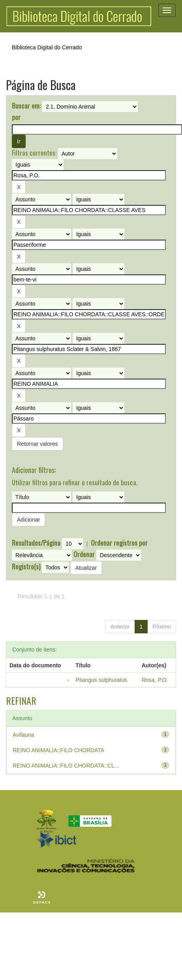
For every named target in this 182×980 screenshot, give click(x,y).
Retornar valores (38, 444)
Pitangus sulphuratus (101, 680)
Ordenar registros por (119, 543)
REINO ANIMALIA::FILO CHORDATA (58, 750)
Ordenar (84, 554)
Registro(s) (26, 567)
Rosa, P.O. (155, 680)
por (16, 117)
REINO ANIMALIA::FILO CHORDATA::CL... (66, 766)
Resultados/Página (36, 543)
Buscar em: (26, 106)
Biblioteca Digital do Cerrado (47, 47)
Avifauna (23, 735)
